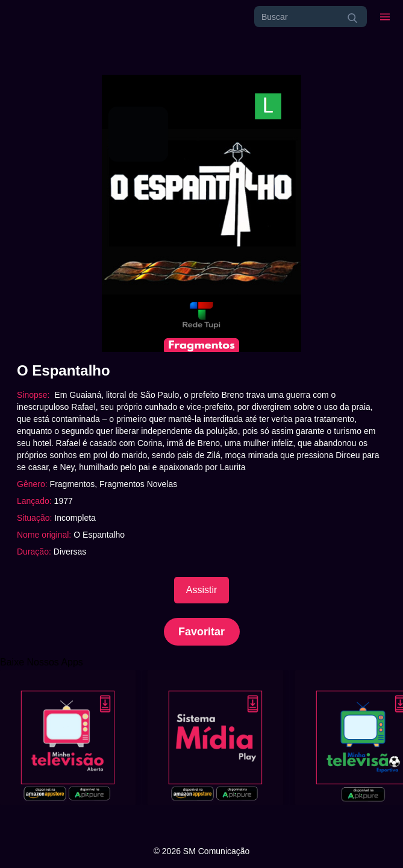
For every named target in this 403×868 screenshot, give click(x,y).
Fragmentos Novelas (138, 484)
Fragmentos (73, 484)
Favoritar (201, 632)
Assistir (202, 590)
